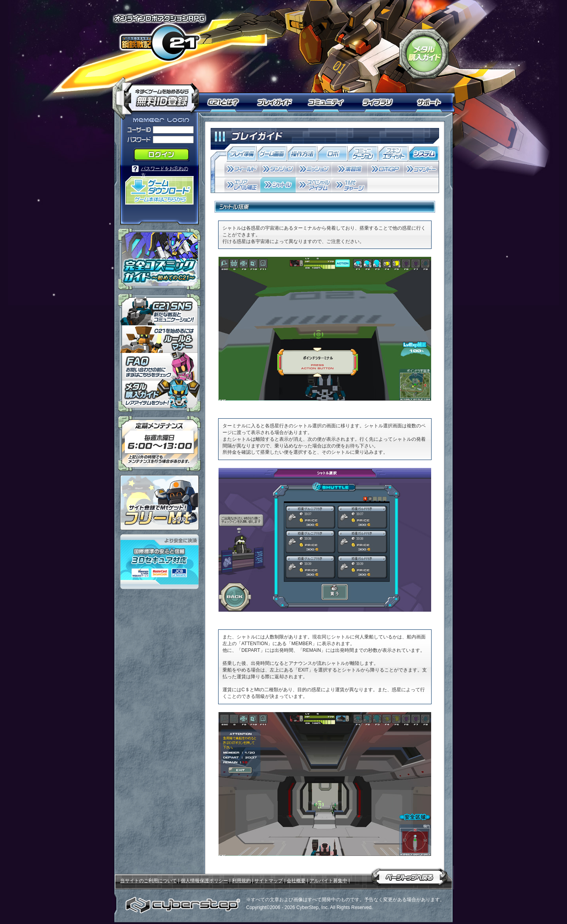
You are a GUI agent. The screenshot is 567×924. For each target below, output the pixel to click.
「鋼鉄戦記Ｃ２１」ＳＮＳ (159, 310)
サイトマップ (269, 881)
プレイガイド (276, 102)
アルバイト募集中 (328, 881)
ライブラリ (381, 102)
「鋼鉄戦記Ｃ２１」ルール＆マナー (159, 339)
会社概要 (296, 881)
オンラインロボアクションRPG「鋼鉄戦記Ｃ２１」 (159, 38)
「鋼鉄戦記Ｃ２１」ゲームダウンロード (159, 190)
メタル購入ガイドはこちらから (159, 396)
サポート (430, 102)
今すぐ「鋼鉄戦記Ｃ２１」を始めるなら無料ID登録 (158, 95)
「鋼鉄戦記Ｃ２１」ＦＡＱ (159, 367)
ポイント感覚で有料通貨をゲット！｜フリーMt (159, 503)
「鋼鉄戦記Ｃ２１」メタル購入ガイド (424, 54)
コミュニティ (328, 102)
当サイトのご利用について (148, 881)
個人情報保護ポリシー (204, 881)
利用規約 (241, 881)
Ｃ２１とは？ (227, 102)
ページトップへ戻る (409, 876)
